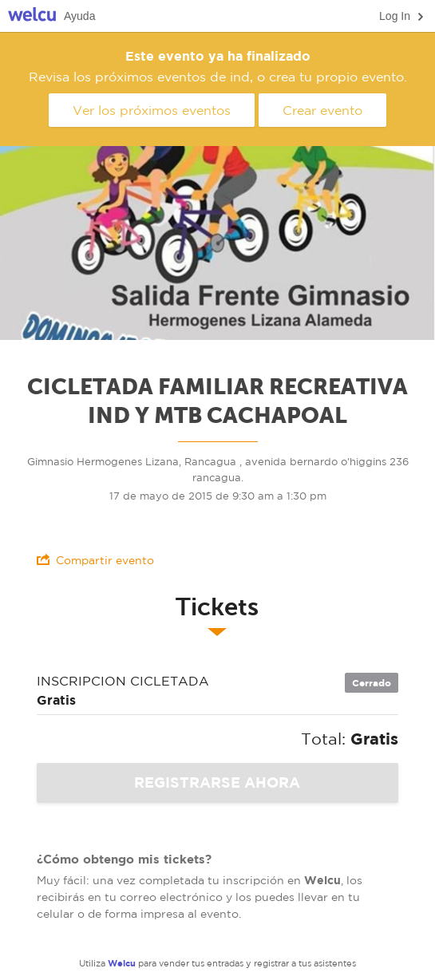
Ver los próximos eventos (152, 110)
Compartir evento (95, 560)
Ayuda (79, 16)
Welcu (32, 16)
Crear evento (322, 110)
